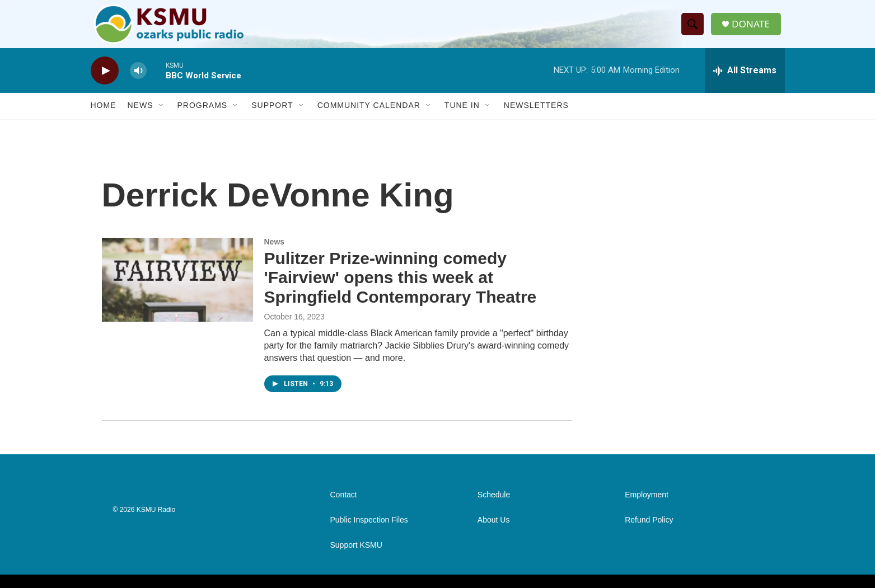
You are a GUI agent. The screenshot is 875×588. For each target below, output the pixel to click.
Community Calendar (369, 116)
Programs (203, 116)
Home (104, 116)
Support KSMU (356, 556)
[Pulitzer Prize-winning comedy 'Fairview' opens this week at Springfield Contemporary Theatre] (177, 290)
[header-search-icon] (694, 30)
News (141, 116)
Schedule (494, 505)
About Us (494, 531)
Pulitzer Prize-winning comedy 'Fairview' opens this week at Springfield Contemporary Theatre (401, 288)
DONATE (753, 29)
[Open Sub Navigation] (162, 116)
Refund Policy (649, 531)
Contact (344, 505)
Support (272, 116)
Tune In (462, 116)
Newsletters (536, 116)
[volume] (138, 81)
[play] (105, 81)
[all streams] (745, 81)
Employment (647, 505)
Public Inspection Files (369, 531)
